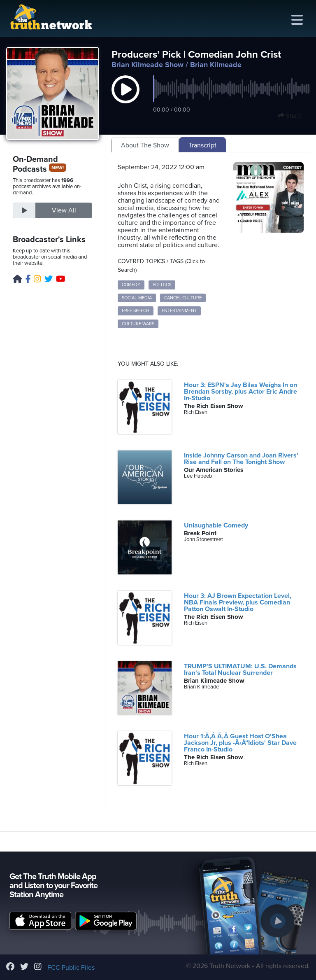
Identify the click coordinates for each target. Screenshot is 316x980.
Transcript (202, 145)
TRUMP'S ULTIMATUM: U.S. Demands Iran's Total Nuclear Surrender (240, 670)
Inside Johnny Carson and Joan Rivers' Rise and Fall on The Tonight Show (241, 459)
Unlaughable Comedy (216, 525)
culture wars (138, 324)
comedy (131, 285)
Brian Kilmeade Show (148, 65)
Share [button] (290, 116)
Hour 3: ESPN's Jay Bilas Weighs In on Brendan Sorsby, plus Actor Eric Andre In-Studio (240, 392)
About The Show (145, 145)
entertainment (179, 311)
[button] (125, 98)
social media (137, 298)
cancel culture (183, 298)
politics (162, 285)
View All (64, 210)
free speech (136, 311)
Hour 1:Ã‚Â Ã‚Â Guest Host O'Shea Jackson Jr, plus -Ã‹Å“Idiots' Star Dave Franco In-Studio (240, 743)
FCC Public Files (71, 968)
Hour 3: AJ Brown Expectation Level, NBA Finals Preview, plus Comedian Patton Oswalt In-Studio (238, 602)
